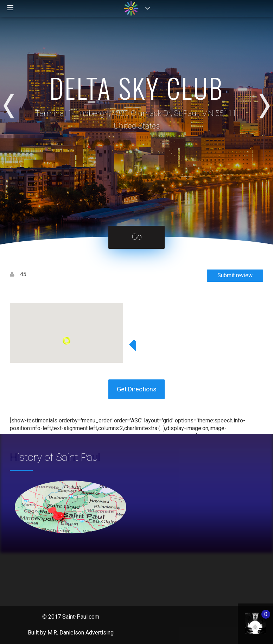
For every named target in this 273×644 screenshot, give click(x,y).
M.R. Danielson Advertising (81, 633)
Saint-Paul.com (81, 617)
